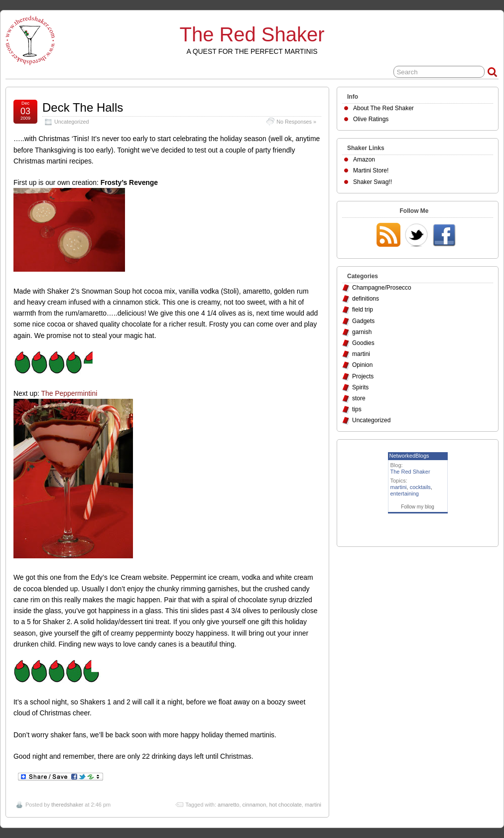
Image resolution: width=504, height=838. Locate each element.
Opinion (362, 365)
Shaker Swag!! (373, 182)
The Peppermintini (69, 393)
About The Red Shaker (383, 108)
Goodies (363, 343)
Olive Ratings (371, 119)
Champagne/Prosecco (382, 288)
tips (357, 409)
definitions (366, 299)
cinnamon (254, 805)
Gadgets (363, 321)
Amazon (364, 160)
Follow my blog (418, 507)
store (359, 398)
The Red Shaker (252, 34)
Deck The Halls (83, 107)
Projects (363, 376)
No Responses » (296, 122)
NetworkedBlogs (409, 456)
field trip (363, 310)
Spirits (360, 387)
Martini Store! (371, 170)
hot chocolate (285, 805)
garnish (362, 332)
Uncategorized (72, 122)
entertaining (405, 494)
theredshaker (67, 805)
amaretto (228, 805)
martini (313, 805)
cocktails (420, 487)
